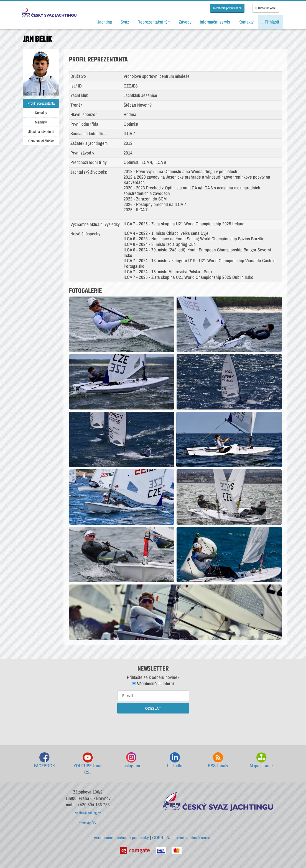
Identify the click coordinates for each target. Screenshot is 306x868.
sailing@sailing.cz (88, 813)
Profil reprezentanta (41, 103)
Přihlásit (271, 22)
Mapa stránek (262, 760)
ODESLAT (153, 708)
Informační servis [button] (215, 22)
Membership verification (227, 8)
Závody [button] (185, 22)
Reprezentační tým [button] (154, 22)
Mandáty (41, 122)
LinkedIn (175, 760)
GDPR (158, 838)
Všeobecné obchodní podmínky (121, 838)
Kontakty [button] (246, 22)
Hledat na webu (266, 8)
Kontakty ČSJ (88, 823)
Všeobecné (144, 684)
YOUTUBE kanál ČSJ (88, 764)
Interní (166, 684)
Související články (41, 141)
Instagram (131, 760)
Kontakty (41, 113)
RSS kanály (218, 760)
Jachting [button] (105, 22)
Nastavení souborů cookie (190, 838)
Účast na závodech (41, 132)
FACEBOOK (44, 760)
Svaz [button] (125, 22)
